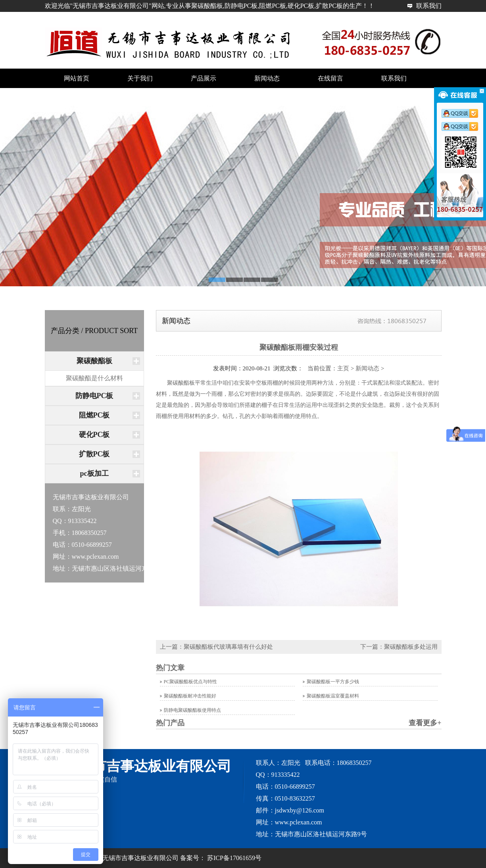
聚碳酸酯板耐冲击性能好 (190, 696)
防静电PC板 (94, 396)
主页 (343, 368)
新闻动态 (267, 78)
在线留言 (330, 78)
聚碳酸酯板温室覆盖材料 (333, 696)
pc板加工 (94, 473)
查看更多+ (425, 723)
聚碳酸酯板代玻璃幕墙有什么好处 (228, 647)
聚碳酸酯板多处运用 (411, 647)
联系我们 (429, 6)
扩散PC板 (94, 454)
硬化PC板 (94, 435)
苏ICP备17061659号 (234, 858)
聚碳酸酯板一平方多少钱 (333, 682)
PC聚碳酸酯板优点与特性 (191, 682)
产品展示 (204, 78)
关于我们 (140, 78)
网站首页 (429, 18)
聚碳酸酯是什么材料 (94, 378)
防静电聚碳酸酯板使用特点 (192, 710)
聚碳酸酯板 (94, 361)
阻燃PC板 (94, 415)
